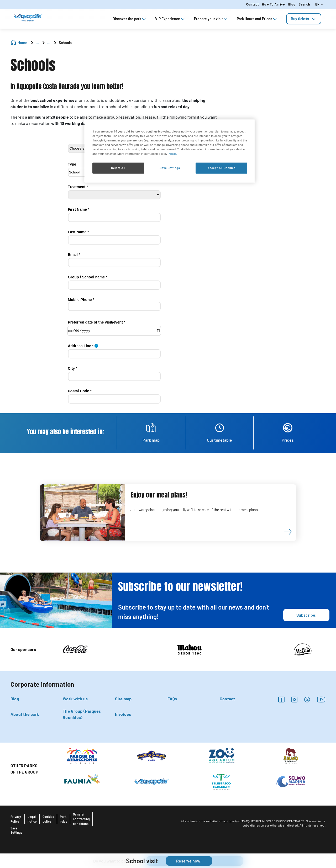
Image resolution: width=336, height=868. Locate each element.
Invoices (123, 714)
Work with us (75, 699)
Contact (253, 4)
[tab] (304, 19)
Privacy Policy (16, 819)
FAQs (172, 699)
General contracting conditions (81, 819)
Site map (123, 699)
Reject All (118, 168)
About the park (25, 714)
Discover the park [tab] (130, 19)
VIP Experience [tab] (170, 19)
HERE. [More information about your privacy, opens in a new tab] (173, 154)
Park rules (64, 819)
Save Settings (16, 830)
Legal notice (32, 819)
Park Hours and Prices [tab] (257, 19)
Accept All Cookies (221, 168)
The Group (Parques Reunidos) (82, 714)
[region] (170, 150)
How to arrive (274, 4)
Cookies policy (48, 819)
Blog (292, 4)
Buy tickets (304, 19)
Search (304, 4)
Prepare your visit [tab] (211, 19)
